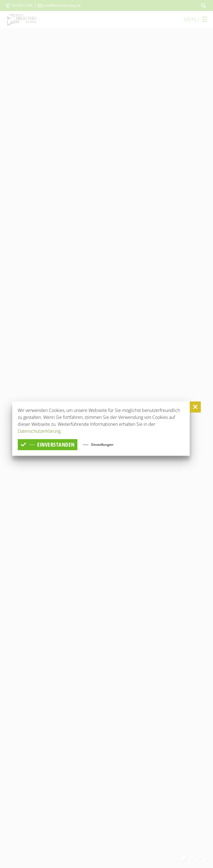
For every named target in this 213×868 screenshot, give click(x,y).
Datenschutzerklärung (39, 431)
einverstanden (48, 445)
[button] (195, 407)
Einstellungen (102, 444)
